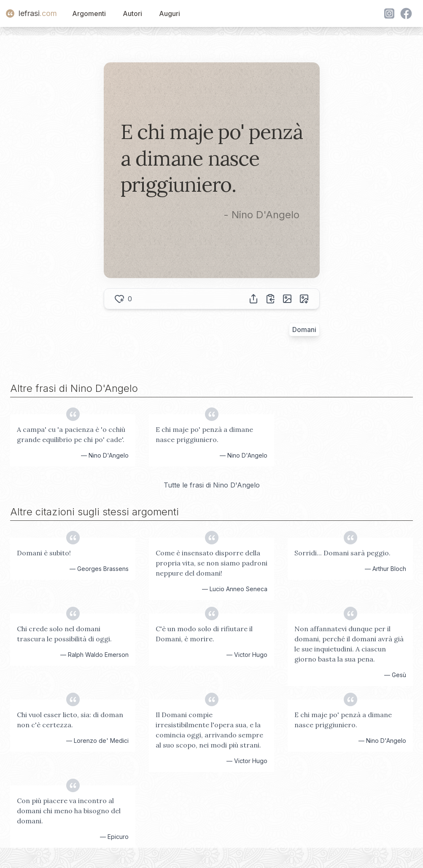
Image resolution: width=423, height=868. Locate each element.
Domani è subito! (44, 553)
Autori (132, 13)
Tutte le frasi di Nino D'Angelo (212, 485)
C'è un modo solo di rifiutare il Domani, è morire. (204, 634)
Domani (304, 330)
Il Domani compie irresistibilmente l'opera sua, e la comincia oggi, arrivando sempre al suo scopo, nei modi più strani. (209, 730)
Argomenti (89, 13)
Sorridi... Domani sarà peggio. (342, 553)
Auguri (170, 13)
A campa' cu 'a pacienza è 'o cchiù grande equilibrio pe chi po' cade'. (71, 434)
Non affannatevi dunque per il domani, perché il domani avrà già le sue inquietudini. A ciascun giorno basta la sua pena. (349, 644)
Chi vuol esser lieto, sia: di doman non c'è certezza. (70, 720)
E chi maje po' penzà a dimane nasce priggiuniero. (204, 434)
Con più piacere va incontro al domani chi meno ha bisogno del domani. (69, 811)
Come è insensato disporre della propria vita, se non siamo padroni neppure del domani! (211, 563)
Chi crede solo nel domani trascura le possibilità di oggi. (64, 634)
